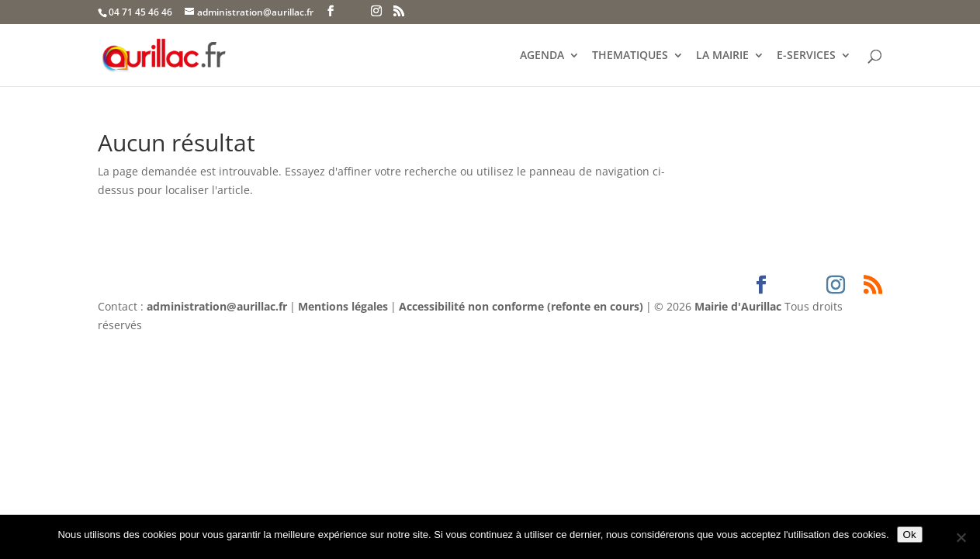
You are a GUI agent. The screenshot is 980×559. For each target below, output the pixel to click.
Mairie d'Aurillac (738, 306)
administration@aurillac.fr (217, 306)
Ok (910, 535)
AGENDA (542, 56)
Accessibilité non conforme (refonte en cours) (521, 306)
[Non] (961, 537)
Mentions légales (343, 306)
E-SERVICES (806, 56)
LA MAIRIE (722, 56)
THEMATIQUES (630, 56)
